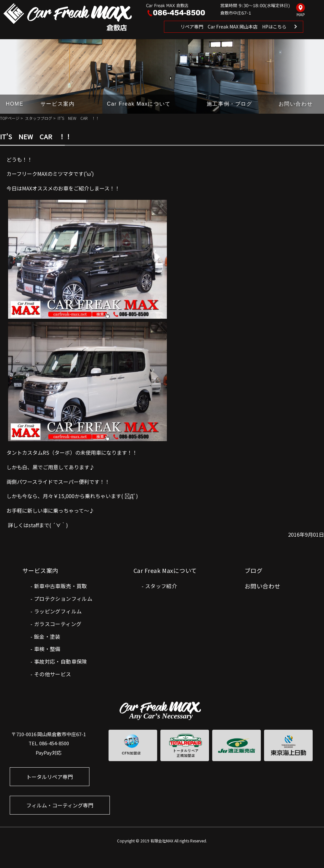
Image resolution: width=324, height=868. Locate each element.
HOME (15, 104)
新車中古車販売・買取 (61, 586)
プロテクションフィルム (63, 599)
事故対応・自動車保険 (61, 661)
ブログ (254, 570)
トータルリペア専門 (50, 777)
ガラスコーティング (58, 624)
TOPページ (10, 118)
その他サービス (53, 674)
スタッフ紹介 (161, 586)
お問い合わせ (296, 104)
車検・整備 (47, 649)
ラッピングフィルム (58, 611)
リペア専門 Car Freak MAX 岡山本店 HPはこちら (233, 27)
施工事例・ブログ (230, 104)
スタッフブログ (39, 118)
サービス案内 (58, 104)
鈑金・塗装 (47, 636)
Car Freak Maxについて (139, 104)
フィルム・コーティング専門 (60, 805)
